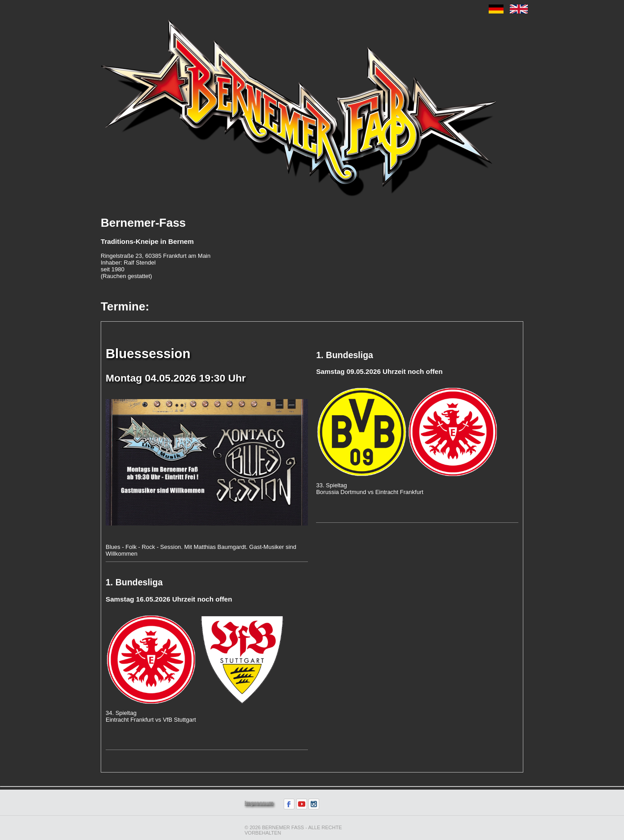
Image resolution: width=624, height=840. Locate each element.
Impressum (259, 803)
